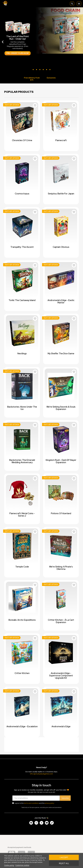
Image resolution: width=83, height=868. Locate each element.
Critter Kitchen (22, 673)
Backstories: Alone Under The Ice (22, 408)
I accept (64, 857)
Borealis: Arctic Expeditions (22, 620)
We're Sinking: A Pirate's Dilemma (61, 568)
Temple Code (22, 567)
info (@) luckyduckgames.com (41, 774)
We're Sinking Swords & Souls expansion (61, 408)
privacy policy (49, 803)
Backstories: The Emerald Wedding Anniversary (22, 461)
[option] (41, 41)
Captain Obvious (61, 247)
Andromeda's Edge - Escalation (22, 726)
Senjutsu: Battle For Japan (61, 194)
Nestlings (22, 354)
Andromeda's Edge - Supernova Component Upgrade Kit (61, 676)
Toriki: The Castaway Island (22, 300)
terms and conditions (31, 803)
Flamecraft (61, 140)
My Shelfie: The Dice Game (61, 354)
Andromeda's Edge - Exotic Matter (61, 301)
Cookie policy (9, 865)
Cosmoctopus (22, 194)
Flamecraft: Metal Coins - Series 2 (22, 515)
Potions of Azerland (61, 513)
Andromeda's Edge (61, 726)
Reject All (64, 863)
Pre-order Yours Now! (18, 53)
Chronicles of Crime (22, 140)
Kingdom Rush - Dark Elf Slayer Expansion (61, 461)
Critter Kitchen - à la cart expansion (61, 621)
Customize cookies (22, 865)
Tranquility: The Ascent (22, 247)
